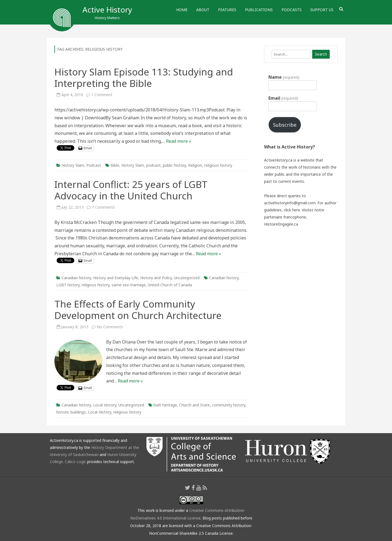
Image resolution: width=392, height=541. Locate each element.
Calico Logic (75, 462)
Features (227, 10)
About (203, 10)
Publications (259, 10)
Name (284, 77)
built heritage (165, 405)
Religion (195, 165)
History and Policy (156, 278)
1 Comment (102, 95)
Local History (105, 405)
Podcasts (292, 10)
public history (174, 165)
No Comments (110, 327)
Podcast (94, 165)
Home (182, 10)
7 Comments (103, 207)
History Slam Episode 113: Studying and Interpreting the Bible (144, 77)
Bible (115, 165)
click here (292, 210)
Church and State (195, 405)
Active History (107, 10)
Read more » (179, 141)
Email (283, 98)
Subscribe (285, 125)
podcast (153, 165)
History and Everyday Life (116, 278)
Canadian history (76, 278)
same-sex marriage (129, 285)
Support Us (322, 10)
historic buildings (71, 412)
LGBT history (68, 285)
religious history (218, 165)
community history (229, 405)
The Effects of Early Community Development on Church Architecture (138, 310)
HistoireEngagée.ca (281, 224)
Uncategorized (187, 278)
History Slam (73, 165)
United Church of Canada (170, 285)
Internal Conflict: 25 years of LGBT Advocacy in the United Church (131, 190)
